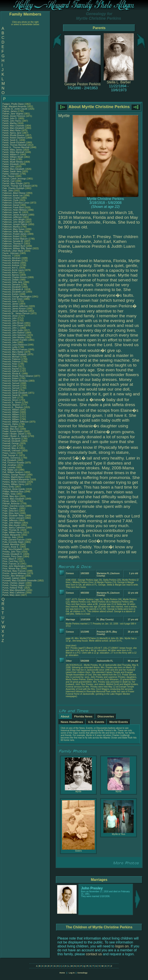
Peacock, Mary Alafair (13, 352)
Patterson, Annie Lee (13, 195)
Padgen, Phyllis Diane (13, 104)
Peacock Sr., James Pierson (16, 313)
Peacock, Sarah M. (12, 395)
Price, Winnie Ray (11, 569)
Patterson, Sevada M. (13, 241)
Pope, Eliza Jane (11, 513)
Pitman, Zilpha (10, 501)
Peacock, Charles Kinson (15, 277)
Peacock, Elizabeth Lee (14, 292)
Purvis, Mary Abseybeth (14, 590)
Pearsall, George (11, 443)
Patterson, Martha (11, 227)
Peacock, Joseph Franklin (15, 340)
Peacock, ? (8, 256)
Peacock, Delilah (11, 280)
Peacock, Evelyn (11, 294)
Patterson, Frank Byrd (13, 208)
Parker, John (9, 167)
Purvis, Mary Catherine (14, 593)
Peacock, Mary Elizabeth (14, 354)
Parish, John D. (10, 118)
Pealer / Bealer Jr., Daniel (15, 436)
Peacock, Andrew (11, 263)
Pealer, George (10, 427)
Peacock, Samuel (11, 383)
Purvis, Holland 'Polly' (13, 588)
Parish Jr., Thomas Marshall (16, 147)
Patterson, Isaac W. (12, 212)
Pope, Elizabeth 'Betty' (13, 516)
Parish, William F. (11, 155)
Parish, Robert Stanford (14, 138)
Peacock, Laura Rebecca (15, 345)
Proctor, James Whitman (14, 573)
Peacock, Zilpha (10, 424)
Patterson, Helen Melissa (15, 210)
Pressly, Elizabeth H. (12, 554)
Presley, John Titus (12, 552)
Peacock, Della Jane (12, 282)
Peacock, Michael (11, 357)
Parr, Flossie (9, 176)
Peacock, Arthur (10, 273)
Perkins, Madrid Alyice (13, 477)
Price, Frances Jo (11, 564)
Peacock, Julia (10, 342)
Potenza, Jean (10, 537)
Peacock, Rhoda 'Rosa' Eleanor (18, 376)
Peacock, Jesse (10, 316)
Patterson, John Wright (14, 220)
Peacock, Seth (10, 398)
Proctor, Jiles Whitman (13, 576)
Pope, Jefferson (10, 520)
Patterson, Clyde (11, 200)
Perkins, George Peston (14, 475)
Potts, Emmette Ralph (13, 542)
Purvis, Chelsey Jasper (14, 583)
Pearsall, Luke (10, 446)
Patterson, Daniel (11, 205)
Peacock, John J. (11, 328)
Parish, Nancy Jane (12, 133)
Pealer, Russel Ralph (13, 431)
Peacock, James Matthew (15, 311)
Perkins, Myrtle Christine (14, 482)
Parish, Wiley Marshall (13, 152)
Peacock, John (10, 318)
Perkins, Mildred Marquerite (16, 479)
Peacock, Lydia (10, 347)
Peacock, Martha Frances (15, 350)
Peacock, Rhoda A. (12, 374)
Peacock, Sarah (10, 390)
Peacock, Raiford (11, 371)
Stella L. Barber (119, 82)
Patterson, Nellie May (13, 232)
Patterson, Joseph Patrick (15, 224)
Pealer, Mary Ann (11, 429)
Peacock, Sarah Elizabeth (15, 393)
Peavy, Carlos (9, 453)
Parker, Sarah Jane (12, 171)
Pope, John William (12, 523)
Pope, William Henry (12, 532)
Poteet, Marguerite (12, 535)
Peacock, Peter (10, 364)
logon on (122, 946)
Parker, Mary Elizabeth (13, 169)
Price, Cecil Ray (10, 561)
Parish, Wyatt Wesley (13, 162)
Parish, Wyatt (9, 159)
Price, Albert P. (9, 559)
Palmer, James (10, 111)
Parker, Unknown (11, 174)
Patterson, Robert (11, 236)
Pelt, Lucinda (9, 467)
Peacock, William (11, 410)
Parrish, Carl (9, 181)
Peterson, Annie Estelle (14, 489)
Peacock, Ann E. (10, 268)
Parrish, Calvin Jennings (14, 179)
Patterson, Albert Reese (14, 193)
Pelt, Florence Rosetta (13, 463)
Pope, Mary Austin (11, 525)
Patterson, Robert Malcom (15, 239)
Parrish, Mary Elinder (13, 183)
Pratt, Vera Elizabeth (12, 549)
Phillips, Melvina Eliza (13, 492)
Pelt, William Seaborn (13, 472)
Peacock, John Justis (13, 330)
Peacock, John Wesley (13, 337)
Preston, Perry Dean (12, 557)
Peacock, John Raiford (13, 333)
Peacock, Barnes (11, 275)
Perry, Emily (9, 487)
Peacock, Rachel (11, 369)
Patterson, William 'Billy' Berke (17, 248)
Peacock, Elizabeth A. (13, 289)
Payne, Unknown (11, 253)
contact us (94, 954)
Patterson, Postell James (15, 234)
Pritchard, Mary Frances (14, 571)
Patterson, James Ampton (15, 215)
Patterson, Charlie (11, 198)
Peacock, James (11, 304)
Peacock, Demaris (12, 285)
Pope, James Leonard (13, 518)
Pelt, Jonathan (10, 465)
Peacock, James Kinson (14, 309)
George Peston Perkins (82, 84)
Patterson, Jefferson (12, 217)
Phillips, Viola (9, 494)
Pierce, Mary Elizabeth (13, 499)
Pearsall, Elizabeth (12, 441)
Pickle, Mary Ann (10, 496)
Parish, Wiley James (12, 150)
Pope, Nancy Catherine (14, 528)
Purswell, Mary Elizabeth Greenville (20, 581)
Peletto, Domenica (12, 458)
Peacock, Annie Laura (13, 270)
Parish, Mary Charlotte (13, 126)
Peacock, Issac (10, 301)
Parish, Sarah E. (10, 140)
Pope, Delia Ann (10, 511)
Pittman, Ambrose (11, 504)
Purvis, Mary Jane (11, 595)
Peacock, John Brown (13, 323)
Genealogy (83, 973)
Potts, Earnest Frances (14, 540)
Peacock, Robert (11, 378)
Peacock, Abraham (12, 258)
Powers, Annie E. (11, 547)
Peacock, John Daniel (13, 325)
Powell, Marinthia (11, 544)
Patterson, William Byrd (14, 246)
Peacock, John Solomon (14, 335)
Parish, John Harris (12, 121)
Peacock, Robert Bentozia (15, 381)
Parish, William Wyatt (13, 157)
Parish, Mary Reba (11, 131)
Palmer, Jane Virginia (13, 114)
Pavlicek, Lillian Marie (13, 251)
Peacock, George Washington (17, 297)
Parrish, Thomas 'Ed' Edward (16, 186)
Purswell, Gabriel (11, 578)
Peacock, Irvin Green (13, 299)
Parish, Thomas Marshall (14, 145)
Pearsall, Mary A (10, 448)
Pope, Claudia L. (10, 508)
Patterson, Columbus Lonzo (16, 203)
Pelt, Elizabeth (10, 460)
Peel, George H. (10, 455)
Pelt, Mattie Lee (10, 470)
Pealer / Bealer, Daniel (14, 434)
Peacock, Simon (11, 400)
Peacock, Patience (12, 359)
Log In (72, 973)
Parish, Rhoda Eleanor (13, 135)
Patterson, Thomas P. (13, 244)
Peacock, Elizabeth (12, 287)
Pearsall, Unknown (12, 451)
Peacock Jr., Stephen (13, 407)
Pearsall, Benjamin (12, 439)
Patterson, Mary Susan (14, 229)
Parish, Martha (10, 123)
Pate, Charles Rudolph (13, 188)
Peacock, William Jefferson (15, 422)
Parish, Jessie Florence (14, 116)
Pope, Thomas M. (11, 530)
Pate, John (8, 191)
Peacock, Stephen (12, 405)
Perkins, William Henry (13, 484)
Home (62, 973)
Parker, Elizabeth (11, 164)
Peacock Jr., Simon (12, 402)
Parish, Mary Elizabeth (13, 128)
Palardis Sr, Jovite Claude (15, 109)
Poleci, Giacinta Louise (14, 506)
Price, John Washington (14, 566)
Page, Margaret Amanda (14, 106)
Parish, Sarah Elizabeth (14, 143)
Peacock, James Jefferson (15, 306)
